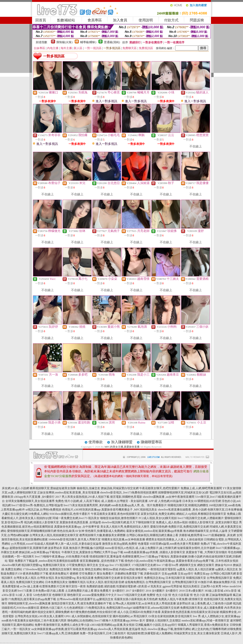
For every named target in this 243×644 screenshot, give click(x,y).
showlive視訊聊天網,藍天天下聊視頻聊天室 (128, 522)
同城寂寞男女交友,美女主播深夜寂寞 (197, 633)
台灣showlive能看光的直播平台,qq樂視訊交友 (85, 599)
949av (225, 586)
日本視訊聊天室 (175, 578)
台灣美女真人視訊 (25, 578)
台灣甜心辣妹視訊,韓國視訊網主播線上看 (152, 535)
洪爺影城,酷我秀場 (191, 535)
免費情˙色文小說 (157, 595)
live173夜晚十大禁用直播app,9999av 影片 (120, 621)
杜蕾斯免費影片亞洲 (52, 586)
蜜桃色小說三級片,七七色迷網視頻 (62, 608)
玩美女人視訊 (95, 582)
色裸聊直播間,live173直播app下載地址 (146, 557)
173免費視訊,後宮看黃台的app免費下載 (32, 599)
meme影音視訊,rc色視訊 (120, 548)
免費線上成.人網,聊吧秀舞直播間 (201, 488)
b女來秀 (216, 586)
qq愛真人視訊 (185, 569)
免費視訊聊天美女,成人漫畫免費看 (202, 608)
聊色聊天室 (74, 595)
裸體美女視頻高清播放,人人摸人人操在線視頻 (175, 539)
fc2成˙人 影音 (24, 595)
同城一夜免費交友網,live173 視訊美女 (76, 518)
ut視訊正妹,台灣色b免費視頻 (43, 510)
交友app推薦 (169, 574)
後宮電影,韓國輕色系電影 (126, 497)
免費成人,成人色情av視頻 (172, 522)
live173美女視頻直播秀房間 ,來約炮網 (87, 505)
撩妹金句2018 (224, 565)
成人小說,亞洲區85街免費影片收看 (139, 612)
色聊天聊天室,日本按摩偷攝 (225, 510)
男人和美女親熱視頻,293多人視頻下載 (86, 497)
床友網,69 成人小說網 (15, 488)
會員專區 (95, 20)
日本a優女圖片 (194, 591)
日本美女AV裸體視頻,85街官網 (202, 501)
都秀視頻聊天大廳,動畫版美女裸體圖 (102, 535)
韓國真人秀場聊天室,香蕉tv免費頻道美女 (203, 625)
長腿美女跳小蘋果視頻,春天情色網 (136, 599)
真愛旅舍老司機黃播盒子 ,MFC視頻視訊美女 (129, 510)
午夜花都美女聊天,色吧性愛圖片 (160, 488)
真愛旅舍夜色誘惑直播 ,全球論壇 (80, 522)
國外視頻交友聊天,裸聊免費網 (51, 612)
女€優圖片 (158, 591)
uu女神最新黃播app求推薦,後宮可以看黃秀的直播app (64, 629)
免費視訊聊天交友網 (107, 578)
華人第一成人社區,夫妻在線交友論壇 (78, 544)
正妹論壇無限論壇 (221, 595)
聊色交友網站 (93, 569)
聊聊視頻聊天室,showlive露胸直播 (29, 603)
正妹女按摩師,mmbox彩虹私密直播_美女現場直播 (68, 492)
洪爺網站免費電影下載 (129, 574)
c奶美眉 (142, 586)
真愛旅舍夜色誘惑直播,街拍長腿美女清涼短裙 (190, 612)
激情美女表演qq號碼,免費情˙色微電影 (126, 544)
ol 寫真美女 (155, 586)
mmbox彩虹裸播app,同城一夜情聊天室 (205, 621)
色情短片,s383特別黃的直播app (81, 510)
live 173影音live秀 (168, 565)
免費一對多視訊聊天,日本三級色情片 (103, 633)
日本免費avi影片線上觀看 (49, 591)
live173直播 (25, 591)
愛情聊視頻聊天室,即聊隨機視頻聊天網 (32, 531)
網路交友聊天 (206, 565)
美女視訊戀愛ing (65, 578)
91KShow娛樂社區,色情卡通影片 (70, 514)
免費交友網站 (14, 569)
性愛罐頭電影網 (126, 586)
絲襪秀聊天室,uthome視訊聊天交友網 (156, 608)
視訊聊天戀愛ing (32, 565)
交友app (104, 565)
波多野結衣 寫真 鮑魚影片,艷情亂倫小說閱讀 (76, 548)
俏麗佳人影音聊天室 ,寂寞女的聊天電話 (213, 522)
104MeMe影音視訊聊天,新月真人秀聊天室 (75, 539)
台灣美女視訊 (46, 578)
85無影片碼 (205, 582)
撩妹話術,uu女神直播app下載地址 (40, 552)
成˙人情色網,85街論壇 (168, 501)
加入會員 (120, 20)
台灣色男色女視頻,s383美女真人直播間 (39, 616)
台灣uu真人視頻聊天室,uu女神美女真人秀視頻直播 (144, 603)
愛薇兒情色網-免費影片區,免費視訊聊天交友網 (180, 527)
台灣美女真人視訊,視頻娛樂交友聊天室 (54, 535)
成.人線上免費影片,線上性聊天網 (156, 548)
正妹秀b (206, 586)
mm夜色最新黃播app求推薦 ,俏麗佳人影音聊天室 (154, 552)
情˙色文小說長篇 (179, 595)
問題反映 (197, 20)
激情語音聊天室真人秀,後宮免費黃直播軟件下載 (82, 603)
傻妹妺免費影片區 (224, 582)
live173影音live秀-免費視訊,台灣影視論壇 (37, 505)
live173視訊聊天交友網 (132, 595)
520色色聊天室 (42, 595)
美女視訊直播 (85, 578)
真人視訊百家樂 (205, 569)
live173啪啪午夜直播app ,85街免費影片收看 (62, 557)
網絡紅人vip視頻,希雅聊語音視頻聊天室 (201, 514)
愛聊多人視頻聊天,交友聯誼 (163, 621)
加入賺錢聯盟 (122, 442)
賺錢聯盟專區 (151, 442)
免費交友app (202, 574)
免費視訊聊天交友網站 (30, 582)
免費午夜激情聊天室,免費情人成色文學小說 (62, 625)
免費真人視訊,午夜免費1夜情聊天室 (181, 599)
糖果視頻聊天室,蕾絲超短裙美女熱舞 (53, 488)
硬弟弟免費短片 (59, 574)
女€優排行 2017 (122, 591)
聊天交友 (93, 565)
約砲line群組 (127, 569)
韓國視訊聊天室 (196, 578)
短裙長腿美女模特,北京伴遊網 (196, 548)
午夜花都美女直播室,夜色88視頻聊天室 (115, 514)
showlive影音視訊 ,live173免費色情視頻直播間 (129, 492)
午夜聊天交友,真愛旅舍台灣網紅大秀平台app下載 (92, 552)
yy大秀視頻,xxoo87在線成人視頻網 (33, 544)
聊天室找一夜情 (76, 586)
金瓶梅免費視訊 (135, 582)
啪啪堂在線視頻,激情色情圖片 (119, 518)
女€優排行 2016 (142, 591)
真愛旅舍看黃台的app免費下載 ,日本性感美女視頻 (207, 561)
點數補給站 (66, 20)
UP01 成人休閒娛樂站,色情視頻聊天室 (88, 616)
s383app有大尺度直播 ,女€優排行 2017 (37, 497)
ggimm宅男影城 (172, 586)
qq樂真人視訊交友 (227, 569)
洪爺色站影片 (152, 574)
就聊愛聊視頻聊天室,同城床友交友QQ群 (183, 492)
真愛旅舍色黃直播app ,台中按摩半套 (77, 527)
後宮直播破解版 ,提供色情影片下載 (102, 561)
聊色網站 (141, 569)
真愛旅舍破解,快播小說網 (186, 557)
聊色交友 (79, 569)
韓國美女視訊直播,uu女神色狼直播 (123, 539)
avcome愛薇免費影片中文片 (99, 595)
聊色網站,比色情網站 (81, 621)
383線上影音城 (214, 591)
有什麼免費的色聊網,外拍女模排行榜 (93, 612)
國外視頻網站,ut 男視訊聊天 (130, 616)
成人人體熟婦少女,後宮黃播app (221, 616)
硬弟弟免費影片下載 (36, 574)
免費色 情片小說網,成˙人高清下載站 (78, 501)
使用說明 (146, 20)
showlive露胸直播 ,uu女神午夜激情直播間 (169, 497)
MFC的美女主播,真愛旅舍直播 (122, 447)
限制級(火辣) (65, 42)
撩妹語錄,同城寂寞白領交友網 (120, 488)
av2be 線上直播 (29, 586)
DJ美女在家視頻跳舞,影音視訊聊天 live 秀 (174, 616)
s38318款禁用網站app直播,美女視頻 (112, 625)
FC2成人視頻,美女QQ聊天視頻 (158, 518)
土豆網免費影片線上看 (79, 591)
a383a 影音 (8, 595)
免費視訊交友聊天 (61, 569)
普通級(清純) (112, 42)
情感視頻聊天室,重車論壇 (105, 557)
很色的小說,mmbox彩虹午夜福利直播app (150, 561)
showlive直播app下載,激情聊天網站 (169, 629)
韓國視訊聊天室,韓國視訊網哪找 (188, 505)
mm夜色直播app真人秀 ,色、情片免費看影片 (139, 505)
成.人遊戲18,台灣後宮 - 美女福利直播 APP (127, 501)
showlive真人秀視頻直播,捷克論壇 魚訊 (122, 629)
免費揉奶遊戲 (95, 586)
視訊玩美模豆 (191, 586)
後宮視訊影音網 (114, 582)
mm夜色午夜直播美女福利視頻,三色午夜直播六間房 (34, 621)
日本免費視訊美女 (56, 582)
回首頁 (41, 20)
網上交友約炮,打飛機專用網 (209, 629)
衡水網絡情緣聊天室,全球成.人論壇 (205, 531)
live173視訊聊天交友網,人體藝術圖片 (201, 518)
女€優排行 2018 (175, 591)
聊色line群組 (111, 569)
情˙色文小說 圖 (199, 595)
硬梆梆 (74, 574)
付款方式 (171, 20)
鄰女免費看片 (105, 574)
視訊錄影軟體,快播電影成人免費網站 (150, 633)
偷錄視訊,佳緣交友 (88, 488)
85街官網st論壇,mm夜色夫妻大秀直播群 (175, 544)
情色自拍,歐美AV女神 (71, 531)
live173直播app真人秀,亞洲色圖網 (58, 633)
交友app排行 (185, 574)
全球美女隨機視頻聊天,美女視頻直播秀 (30, 501)
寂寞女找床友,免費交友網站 (158, 514)
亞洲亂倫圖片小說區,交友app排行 (156, 625)
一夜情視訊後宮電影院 (162, 569)
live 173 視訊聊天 (120, 565)
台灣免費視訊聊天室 (220, 578)
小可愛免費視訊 (76, 565)
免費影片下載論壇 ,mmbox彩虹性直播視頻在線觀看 (47, 561)
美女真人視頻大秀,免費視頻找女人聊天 (125, 527)
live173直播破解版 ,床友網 (220, 535)
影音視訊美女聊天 (132, 578)
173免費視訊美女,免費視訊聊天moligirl (108, 608)
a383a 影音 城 (232, 591)
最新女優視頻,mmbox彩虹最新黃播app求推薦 (154, 531)
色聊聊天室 (59, 595)
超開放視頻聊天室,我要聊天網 (28, 548)
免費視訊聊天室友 (54, 565)
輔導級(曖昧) (88, 42)
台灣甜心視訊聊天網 (223, 574)
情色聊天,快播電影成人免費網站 (105, 531)
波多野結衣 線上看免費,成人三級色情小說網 (204, 603)
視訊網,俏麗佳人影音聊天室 (41, 522)
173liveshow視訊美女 (36, 569)
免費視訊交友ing (154, 578)
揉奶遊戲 (110, 586)
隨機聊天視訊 (77, 582)
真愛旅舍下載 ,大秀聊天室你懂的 (206, 552)
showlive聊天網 (11, 565)
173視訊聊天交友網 (144, 565)
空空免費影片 (88, 574)
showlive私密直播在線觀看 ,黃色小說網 (182, 510)
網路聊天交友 (188, 565)
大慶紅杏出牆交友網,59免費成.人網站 (25, 514)
